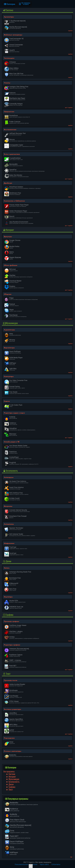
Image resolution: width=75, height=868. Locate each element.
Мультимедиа (10, 323)
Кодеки (7, 401)
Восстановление (10, 130)
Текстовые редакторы (13, 709)
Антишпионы (9, 524)
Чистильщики (9, 58)
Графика (8, 615)
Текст (7, 674)
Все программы (9, 772)
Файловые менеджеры (13, 35)
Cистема (8, 10)
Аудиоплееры (9, 330)
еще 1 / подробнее (69, 226)
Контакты (56, 864)
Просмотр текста (11, 680)
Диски (7, 561)
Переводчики (9, 738)
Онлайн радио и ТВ (12, 442)
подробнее (70, 31)
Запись (7, 568)
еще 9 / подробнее (69, 290)
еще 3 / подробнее (69, 319)
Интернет (8, 230)
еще (71, 857)
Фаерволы (8, 506)
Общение (8, 294)
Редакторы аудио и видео (14, 413)
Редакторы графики (12, 645)
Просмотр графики (11, 621)
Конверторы (9, 376)
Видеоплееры (9, 348)
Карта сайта (44, 864)
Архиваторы (9, 17)
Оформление (9, 112)
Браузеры (8, 236)
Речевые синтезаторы (13, 751)
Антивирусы (9, 477)
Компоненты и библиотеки (14, 201)
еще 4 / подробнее (69, 108)
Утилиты (7, 83)
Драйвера (8, 183)
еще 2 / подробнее (69, 179)
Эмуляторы (8, 597)
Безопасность (10, 471)
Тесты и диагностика (12, 154)
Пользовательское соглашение (26, 864)
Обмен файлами (11, 265)
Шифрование (9, 543)
